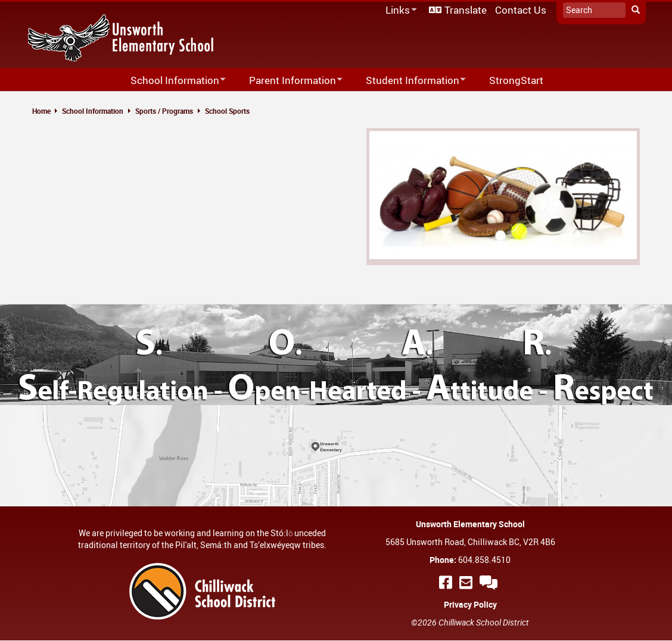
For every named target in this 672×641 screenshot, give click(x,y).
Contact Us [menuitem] (521, 10)
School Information (93, 111)
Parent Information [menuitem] (288, 81)
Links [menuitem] (399, 10)
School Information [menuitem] (170, 81)
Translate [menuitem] (466, 10)
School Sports (227, 111)
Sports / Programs (164, 111)
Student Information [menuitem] (408, 81)
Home (41, 111)
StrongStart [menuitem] (516, 80)
